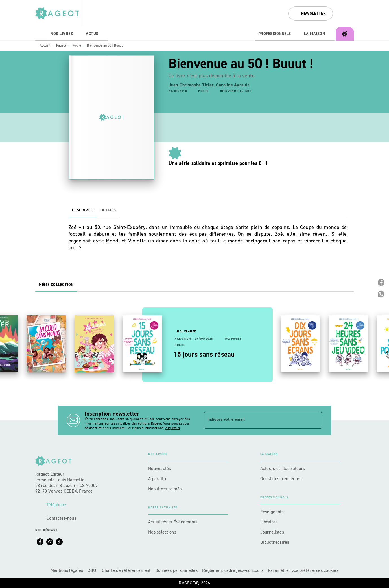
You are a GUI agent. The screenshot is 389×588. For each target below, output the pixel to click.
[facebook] (40, 542)
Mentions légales (67, 570)
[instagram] (50, 542)
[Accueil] (59, 13)
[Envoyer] (316, 420)
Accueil (45, 45)
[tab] (41, 34)
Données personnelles (176, 570)
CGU (92, 570)
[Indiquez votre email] (256, 420)
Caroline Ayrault (232, 85)
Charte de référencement (126, 570)
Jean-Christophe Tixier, (192, 85)
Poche (77, 45)
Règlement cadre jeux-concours (233, 570)
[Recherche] (347, 14)
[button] (311, 14)
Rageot (61, 45)
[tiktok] (59, 542)
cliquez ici (173, 428)
